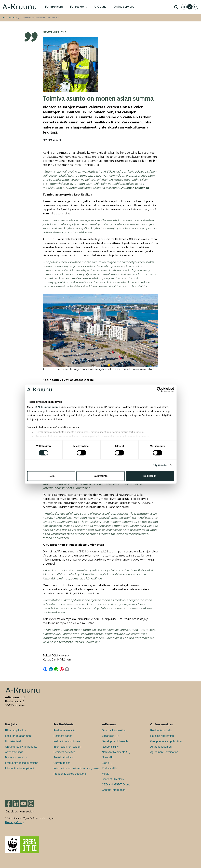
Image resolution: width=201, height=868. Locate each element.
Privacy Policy (15, 822)
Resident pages (63, 736)
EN (190, 7)
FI (184, 7)
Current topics (62, 763)
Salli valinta (100, 476)
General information (114, 730)
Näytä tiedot (160, 465)
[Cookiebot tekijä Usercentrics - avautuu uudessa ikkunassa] (159, 390)
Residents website (64, 730)
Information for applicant (20, 768)
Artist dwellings (14, 752)
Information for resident (67, 747)
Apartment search (161, 747)
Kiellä (51, 476)
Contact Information (114, 790)
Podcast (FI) (109, 768)
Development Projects (115, 741)
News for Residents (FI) (116, 752)
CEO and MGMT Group (116, 785)
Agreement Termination (164, 752)
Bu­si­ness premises (16, 757)
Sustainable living (64, 757)
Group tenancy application (166, 741)
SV (196, 7)
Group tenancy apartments (21, 747)
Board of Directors (113, 779)
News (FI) (108, 757)
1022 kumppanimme (47, 407)
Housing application (162, 736)
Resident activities (64, 752)
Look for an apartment (18, 736)
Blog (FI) (107, 763)
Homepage (10, 18)
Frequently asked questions (22, 763)
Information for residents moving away (76, 768)
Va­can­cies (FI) (111, 736)
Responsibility (110, 747)
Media (106, 774)
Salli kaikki (150, 476)
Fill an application (16, 730)
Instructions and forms (67, 741)
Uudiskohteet (13, 741)
